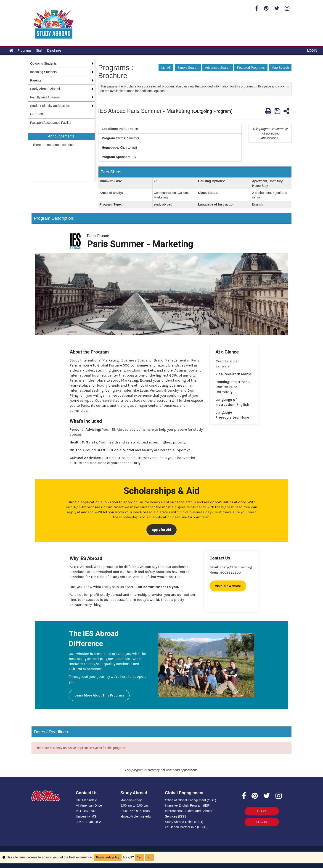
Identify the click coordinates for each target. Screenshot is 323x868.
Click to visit (129, 148)
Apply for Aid (161, 530)
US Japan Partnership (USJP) (186, 827)
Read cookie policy (108, 857)
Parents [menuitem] (36, 80)
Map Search (280, 68)
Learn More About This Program (99, 695)
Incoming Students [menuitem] (43, 72)
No (149, 857)
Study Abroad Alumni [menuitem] (45, 89)
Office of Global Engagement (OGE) (191, 800)
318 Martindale (86, 800)
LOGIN (312, 50)
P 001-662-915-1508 (135, 811)
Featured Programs (251, 68)
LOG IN (262, 822)
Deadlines (54, 50)
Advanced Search (218, 68)
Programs (25, 50)
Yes (140, 857)
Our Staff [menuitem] (37, 114)
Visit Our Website (228, 586)
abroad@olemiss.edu (136, 816)
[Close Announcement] (288, 86)
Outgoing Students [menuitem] (43, 63)
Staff (39, 50)
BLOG (262, 811)
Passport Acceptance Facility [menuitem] (51, 123)
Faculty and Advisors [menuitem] (45, 97)
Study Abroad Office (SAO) (184, 822)
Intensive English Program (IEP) (188, 805)
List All (166, 68)
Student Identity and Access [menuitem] (50, 106)
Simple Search (188, 68)
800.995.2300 (230, 573)
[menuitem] (61, 154)
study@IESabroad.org (236, 567)
